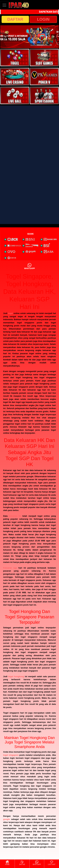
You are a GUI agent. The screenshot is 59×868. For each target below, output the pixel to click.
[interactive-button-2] (44, 58)
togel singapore (11, 755)
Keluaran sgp (10, 568)
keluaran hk (15, 516)
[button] (6, 37)
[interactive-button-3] (15, 77)
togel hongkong (16, 676)
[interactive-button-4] (44, 77)
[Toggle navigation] (4, 5)
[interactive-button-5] (15, 95)
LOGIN (43, 19)
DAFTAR (15, 19)
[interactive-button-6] (44, 95)
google (7, 819)
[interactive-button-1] (15, 58)
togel (10, 313)
